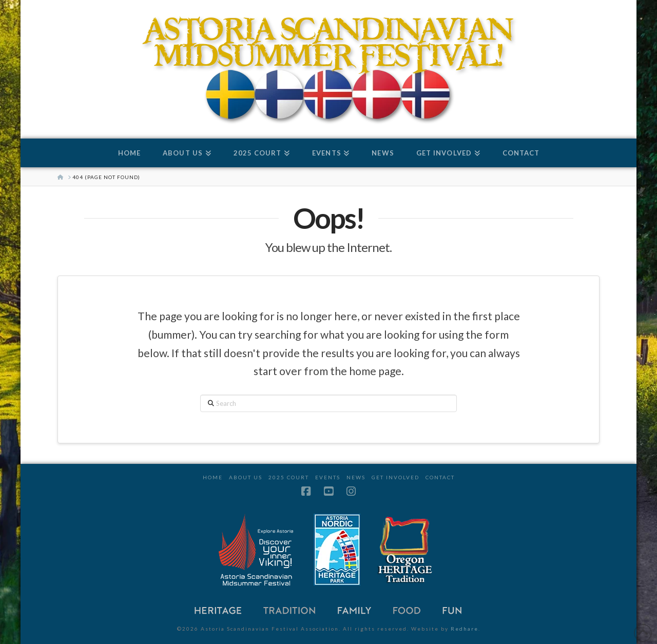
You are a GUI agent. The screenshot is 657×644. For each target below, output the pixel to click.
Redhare (465, 629)
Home (213, 477)
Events (328, 477)
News (356, 477)
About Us (246, 477)
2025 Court (289, 477)
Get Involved (395, 477)
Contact (440, 477)
